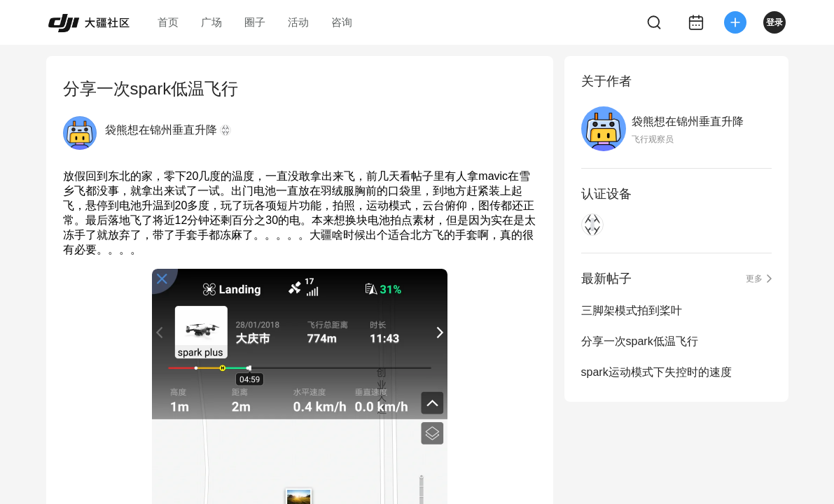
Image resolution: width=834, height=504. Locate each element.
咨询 (342, 22)
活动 (298, 22)
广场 (211, 22)
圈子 (255, 22)
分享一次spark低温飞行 (640, 341)
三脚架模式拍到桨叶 (632, 310)
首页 (168, 22)
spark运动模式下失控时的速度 (656, 372)
